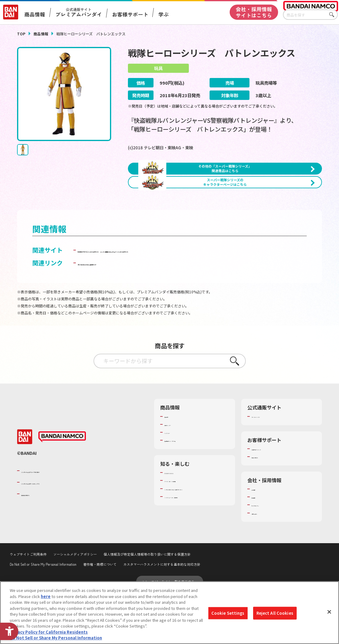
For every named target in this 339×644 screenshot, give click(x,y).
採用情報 (260, 547)
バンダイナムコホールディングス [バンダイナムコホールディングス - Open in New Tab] (58, 533)
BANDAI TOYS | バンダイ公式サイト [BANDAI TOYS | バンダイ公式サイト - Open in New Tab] (127, 291)
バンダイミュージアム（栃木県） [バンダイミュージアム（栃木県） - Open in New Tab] (194, 553)
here (46, 596)
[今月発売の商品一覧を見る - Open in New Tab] (275, 225)
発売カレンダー (178, 475)
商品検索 (172, 467)
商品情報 (41, 34)
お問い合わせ (263, 563)
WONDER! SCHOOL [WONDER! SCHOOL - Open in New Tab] (182, 523)
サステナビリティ (267, 555)
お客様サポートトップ (271, 499)
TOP (21, 34)
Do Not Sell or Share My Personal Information (56, 638)
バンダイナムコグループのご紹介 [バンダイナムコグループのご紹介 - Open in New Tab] (58, 521)
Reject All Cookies (275, 613)
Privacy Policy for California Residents (49, 632)
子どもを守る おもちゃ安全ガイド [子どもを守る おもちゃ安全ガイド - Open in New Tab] (124, 313)
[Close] (329, 612)
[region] (169, 613)
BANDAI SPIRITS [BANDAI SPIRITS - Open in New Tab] (40, 544)
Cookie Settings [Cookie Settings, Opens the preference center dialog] (228, 613)
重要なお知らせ (265, 507)
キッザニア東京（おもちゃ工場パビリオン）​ (196, 542)
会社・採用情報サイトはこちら (254, 12)
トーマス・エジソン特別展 (188, 531)
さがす (333, 15)
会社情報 (260, 540)
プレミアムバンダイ (269, 467)
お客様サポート (130, 14)
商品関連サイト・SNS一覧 (188, 491)
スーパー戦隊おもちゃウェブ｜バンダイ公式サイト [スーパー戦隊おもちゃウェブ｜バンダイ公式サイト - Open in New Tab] (148, 301)
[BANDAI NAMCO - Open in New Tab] (62, 487)
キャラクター (176, 483)
